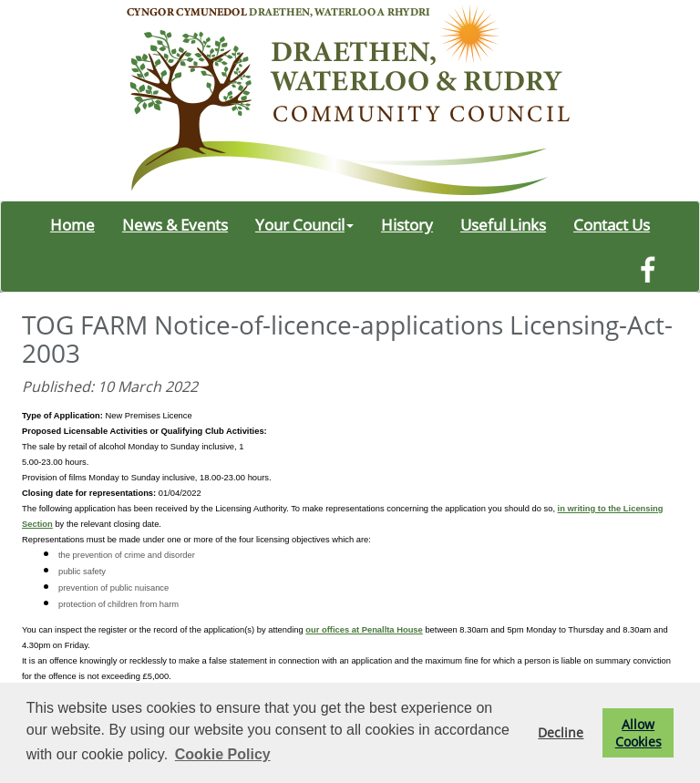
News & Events (175, 224)
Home (72, 224)
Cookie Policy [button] (223, 754)
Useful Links (503, 224)
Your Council (304, 224)
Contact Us (612, 224)
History (407, 224)
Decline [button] (561, 732)
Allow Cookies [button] (638, 733)
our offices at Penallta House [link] (364, 630)
